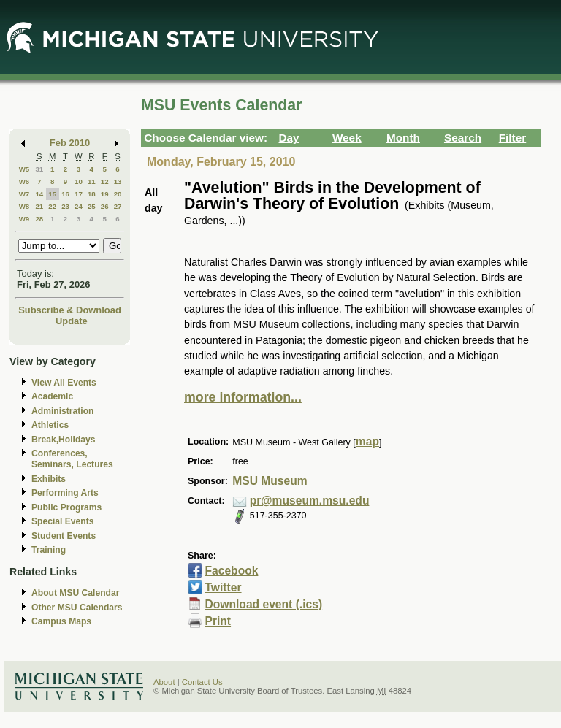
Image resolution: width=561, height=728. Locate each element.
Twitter (223, 587)
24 (79, 206)
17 (79, 194)
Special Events (62, 521)
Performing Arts (65, 493)
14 (39, 194)
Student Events (64, 536)
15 (52, 194)
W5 (24, 169)
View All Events (64, 383)
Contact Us (202, 682)
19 (105, 194)
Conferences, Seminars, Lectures (72, 459)
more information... (243, 397)
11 (92, 181)
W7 (24, 194)
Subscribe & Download (70, 310)
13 (118, 181)
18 (92, 194)
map (367, 441)
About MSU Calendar (75, 593)
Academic (52, 396)
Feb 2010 (70, 143)
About (164, 682)
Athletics (50, 425)
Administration (62, 411)
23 (65, 206)
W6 (24, 181)
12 (105, 181)
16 (65, 194)
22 (52, 206)
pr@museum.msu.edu (310, 501)
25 (92, 206)
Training (49, 550)
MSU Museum (270, 481)
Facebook (231, 571)
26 (105, 206)
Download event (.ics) (263, 604)
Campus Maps (61, 621)
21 (39, 206)
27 (118, 206)
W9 (24, 219)
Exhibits (49, 479)
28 (39, 219)
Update (72, 321)
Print (218, 621)
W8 (24, 206)
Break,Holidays (64, 440)
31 (39, 169)
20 (118, 194)
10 (79, 181)
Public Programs (66, 507)
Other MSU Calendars (77, 608)
